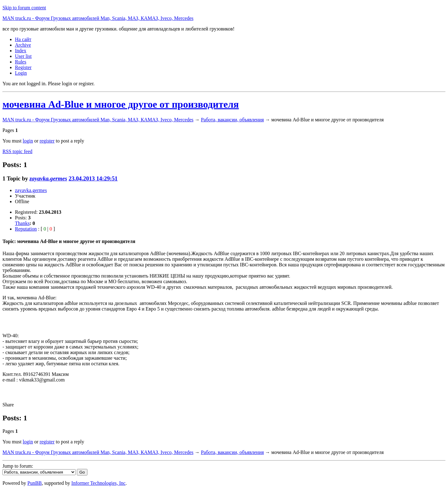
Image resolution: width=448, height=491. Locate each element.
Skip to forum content (24, 8)
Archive (23, 45)
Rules (21, 62)
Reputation (26, 229)
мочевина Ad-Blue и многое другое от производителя (121, 104)
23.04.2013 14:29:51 (93, 178)
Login (21, 73)
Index (21, 51)
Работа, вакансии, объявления (232, 120)
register (47, 141)
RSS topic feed (17, 151)
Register (23, 67)
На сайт (23, 39)
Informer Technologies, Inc (98, 483)
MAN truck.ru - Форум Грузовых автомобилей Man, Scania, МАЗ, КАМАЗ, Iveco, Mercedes (98, 18)
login (28, 141)
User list (23, 56)
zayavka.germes (48, 178)
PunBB (35, 483)
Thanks (22, 223)
